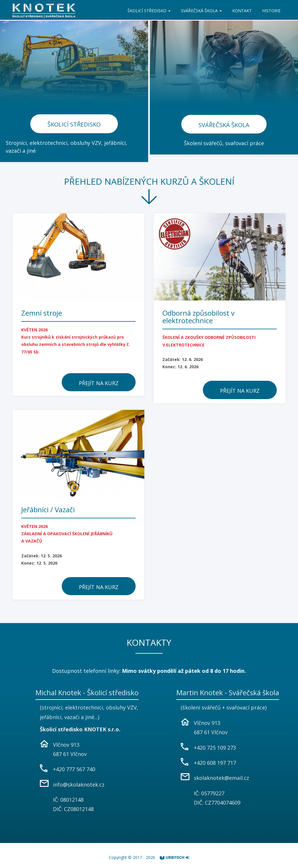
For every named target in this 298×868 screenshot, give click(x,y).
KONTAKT (242, 11)
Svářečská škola (224, 125)
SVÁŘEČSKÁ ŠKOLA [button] (201, 11)
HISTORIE (271, 11)
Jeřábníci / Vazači (48, 509)
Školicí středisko (74, 124)
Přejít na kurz (99, 383)
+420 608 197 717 (215, 763)
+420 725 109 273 (215, 748)
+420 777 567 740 (74, 769)
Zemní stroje (42, 313)
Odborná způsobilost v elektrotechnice (198, 317)
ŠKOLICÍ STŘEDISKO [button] (149, 11)
